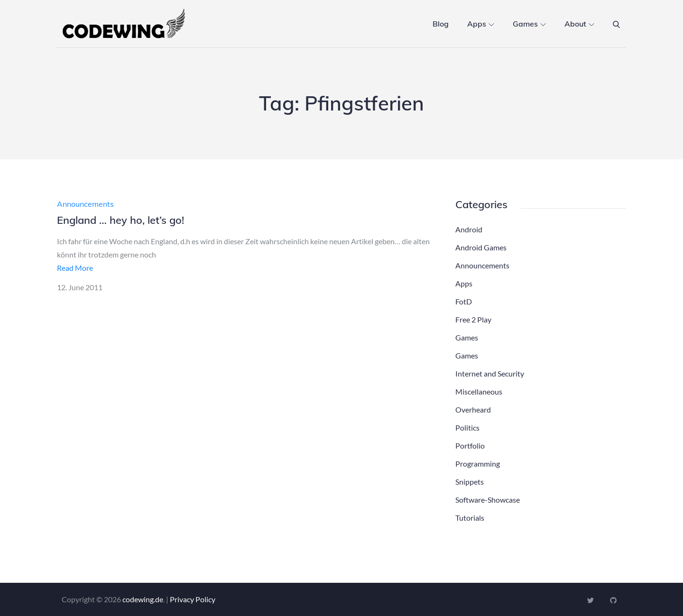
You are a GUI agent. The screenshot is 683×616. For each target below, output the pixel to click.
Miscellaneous (479, 391)
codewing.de (143, 599)
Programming (478, 464)
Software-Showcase (488, 500)
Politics (467, 428)
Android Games (481, 247)
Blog (441, 24)
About (579, 24)
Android (469, 229)
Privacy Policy (193, 599)
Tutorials (470, 518)
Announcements (85, 204)
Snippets (470, 482)
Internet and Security (490, 373)
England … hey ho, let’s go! (120, 220)
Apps (481, 24)
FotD (464, 301)
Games (529, 24)
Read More (75, 268)
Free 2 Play (473, 319)
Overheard (473, 409)
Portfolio (470, 446)
